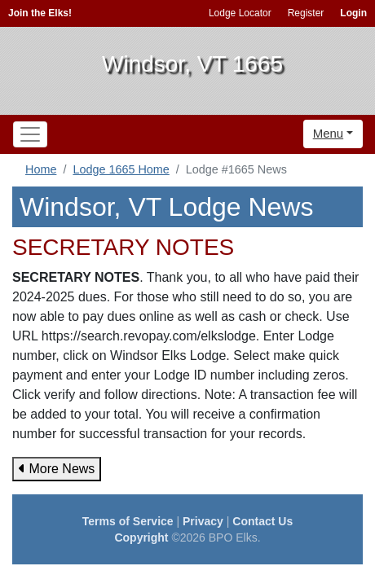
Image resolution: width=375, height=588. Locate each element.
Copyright (141, 538)
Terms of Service (128, 521)
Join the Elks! (40, 13)
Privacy (203, 521)
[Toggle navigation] (30, 134)
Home (41, 169)
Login (353, 13)
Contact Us (262, 521)
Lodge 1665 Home (121, 169)
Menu (329, 133)
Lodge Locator (240, 13)
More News (57, 469)
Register (306, 13)
